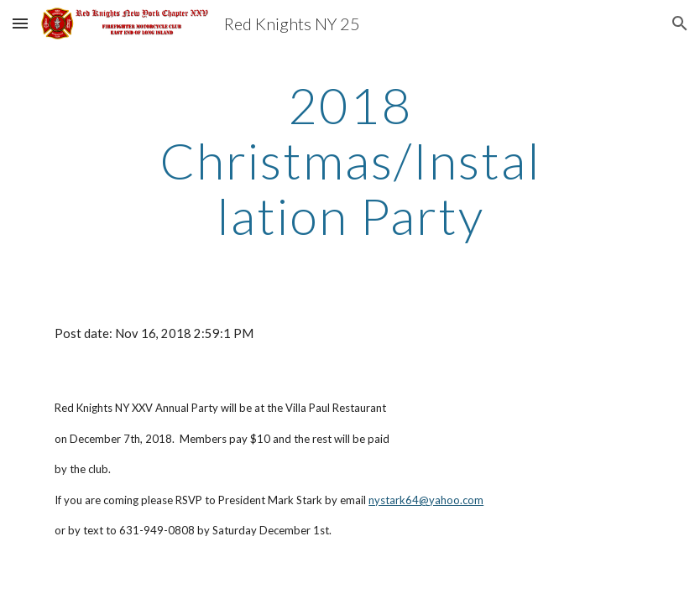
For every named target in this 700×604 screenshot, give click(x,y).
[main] (350, 160)
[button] (20, 23)
